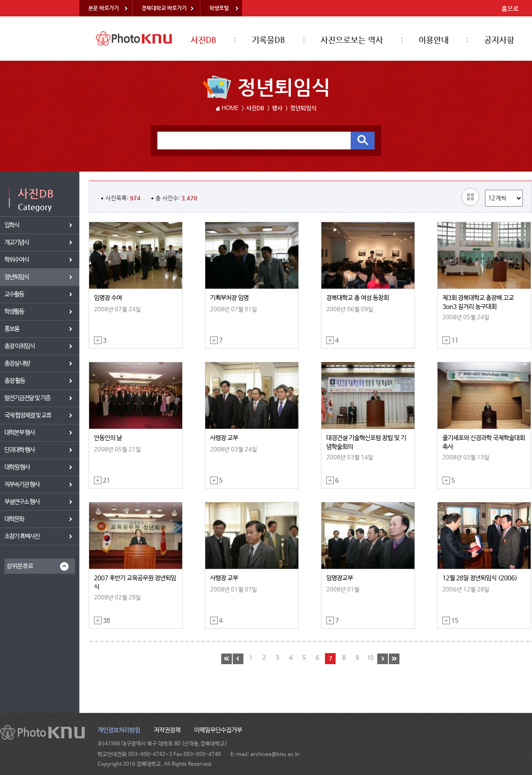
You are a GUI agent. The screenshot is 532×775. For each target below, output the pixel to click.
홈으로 (510, 8)
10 (370, 658)
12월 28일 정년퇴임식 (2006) (480, 578)
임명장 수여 (108, 298)
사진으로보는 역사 (352, 40)
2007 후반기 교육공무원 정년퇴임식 (135, 583)
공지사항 (499, 40)
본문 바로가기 (104, 8)
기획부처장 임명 (229, 298)
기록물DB (268, 40)
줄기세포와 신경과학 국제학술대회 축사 (484, 442)
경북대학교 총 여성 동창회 (358, 298)
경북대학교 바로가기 (164, 8)
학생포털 (219, 8)
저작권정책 (167, 730)
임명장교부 (340, 578)
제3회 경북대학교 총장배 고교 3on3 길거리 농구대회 (478, 302)
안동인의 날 (108, 438)
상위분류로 (20, 566)
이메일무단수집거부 (218, 730)
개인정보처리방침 (119, 730)
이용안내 (434, 40)
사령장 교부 (224, 438)
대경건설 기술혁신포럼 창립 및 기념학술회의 (366, 442)
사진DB (203, 40)
